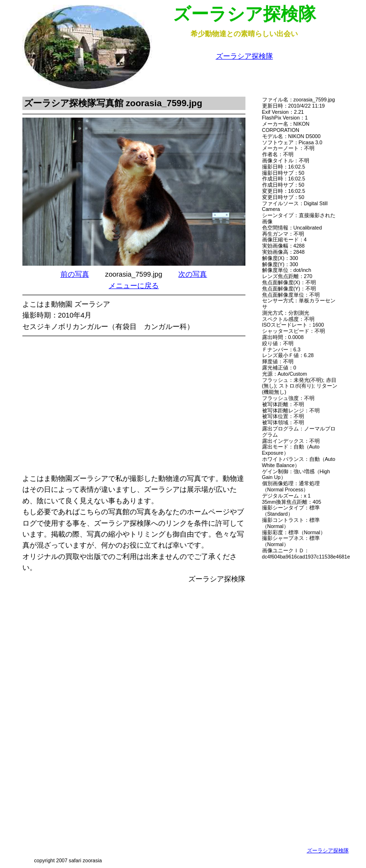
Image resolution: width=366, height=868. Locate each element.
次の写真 (193, 274)
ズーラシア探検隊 (244, 56)
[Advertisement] (143, 407)
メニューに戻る (134, 286)
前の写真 (75, 274)
